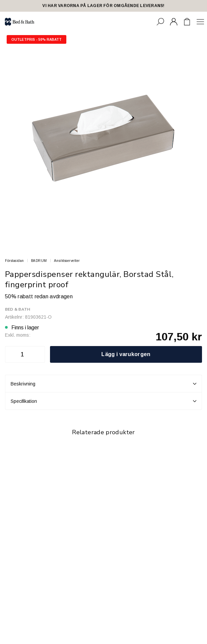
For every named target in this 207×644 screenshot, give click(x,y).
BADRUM (39, 261)
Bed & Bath (17, 309)
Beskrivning (103, 384)
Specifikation (103, 401)
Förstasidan (14, 261)
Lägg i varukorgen (126, 354)
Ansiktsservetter (67, 261)
